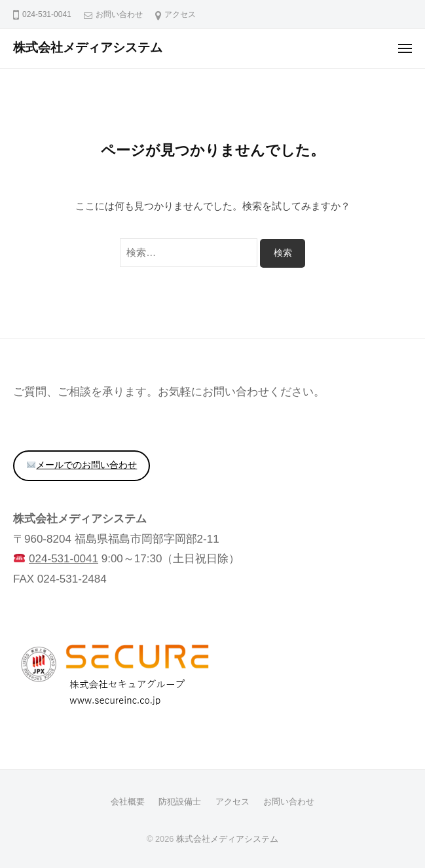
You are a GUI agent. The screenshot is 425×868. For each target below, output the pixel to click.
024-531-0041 (64, 559)
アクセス (180, 14)
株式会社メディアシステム (88, 47)
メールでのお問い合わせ (82, 465)
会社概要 (128, 802)
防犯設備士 (180, 802)
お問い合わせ (119, 14)
